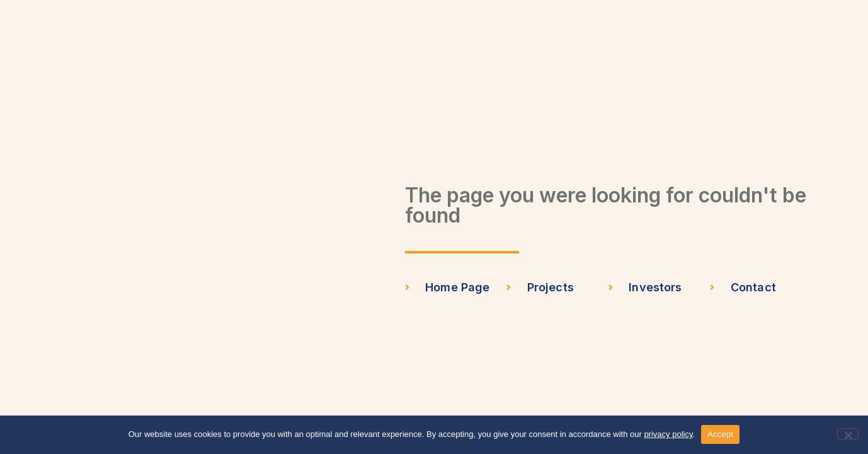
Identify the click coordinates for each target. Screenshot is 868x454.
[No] (848, 434)
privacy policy (668, 434)
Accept (720, 434)
